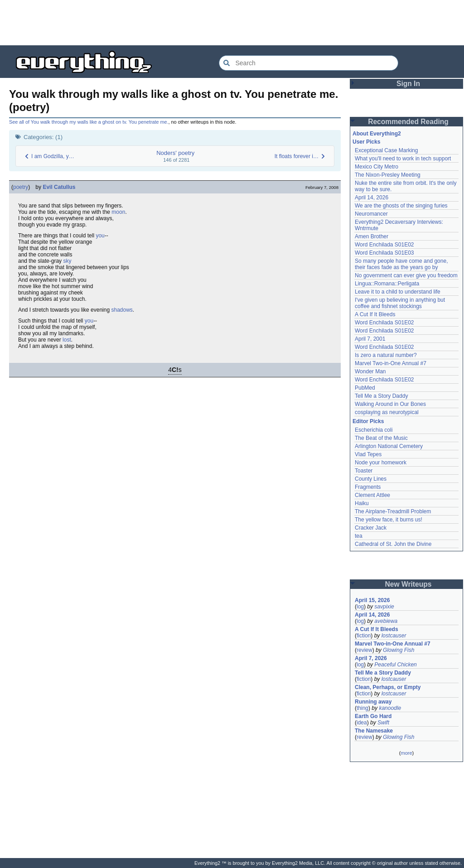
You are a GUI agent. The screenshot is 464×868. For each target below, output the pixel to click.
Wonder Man (370, 371)
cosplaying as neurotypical (387, 412)
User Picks (366, 142)
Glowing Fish (399, 650)
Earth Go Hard (373, 716)
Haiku (362, 503)
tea (359, 536)
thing (362, 708)
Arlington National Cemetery (389, 446)
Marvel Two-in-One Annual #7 (391, 363)
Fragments (368, 487)
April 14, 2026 (372, 198)
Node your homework (381, 463)
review (365, 650)
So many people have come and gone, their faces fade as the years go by (401, 264)
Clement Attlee (372, 495)
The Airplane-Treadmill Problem (393, 511)
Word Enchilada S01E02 (384, 245)
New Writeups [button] (408, 584)
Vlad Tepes (368, 454)
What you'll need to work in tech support (403, 159)
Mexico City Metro (377, 167)
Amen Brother (372, 236)
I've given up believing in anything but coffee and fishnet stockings (400, 303)
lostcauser (394, 636)
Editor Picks (368, 421)
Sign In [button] (408, 84)
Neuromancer (371, 214)
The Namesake (374, 731)
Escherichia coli (374, 430)
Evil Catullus (59, 187)
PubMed (365, 388)
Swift (383, 723)
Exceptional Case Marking (386, 150)
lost (67, 340)
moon (118, 212)
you (100, 236)
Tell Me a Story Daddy (381, 396)
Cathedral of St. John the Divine (393, 544)
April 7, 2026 (371, 658)
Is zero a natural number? (386, 355)
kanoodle (390, 708)
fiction (364, 636)
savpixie (384, 607)
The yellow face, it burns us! (389, 520)
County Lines (371, 479)
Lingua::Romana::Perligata (387, 284)
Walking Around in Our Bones (390, 404)
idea (362, 723)
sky (67, 261)
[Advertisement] (232, 23)
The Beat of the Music (381, 438)
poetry (21, 187)
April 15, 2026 (372, 600)
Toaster (364, 471)
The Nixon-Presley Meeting (388, 175)
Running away (373, 702)
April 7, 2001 (370, 339)
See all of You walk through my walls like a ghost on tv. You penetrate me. (89, 122)
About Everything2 (377, 134)
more (406, 753)
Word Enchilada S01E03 (384, 253)
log (360, 607)
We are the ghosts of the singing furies (401, 206)
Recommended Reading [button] (408, 122)
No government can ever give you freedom (406, 275)
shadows (122, 310)
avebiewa (386, 621)
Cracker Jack (371, 528)
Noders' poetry (175, 153)
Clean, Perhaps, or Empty (388, 687)
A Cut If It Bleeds (375, 314)
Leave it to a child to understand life (398, 292)
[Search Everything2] (309, 63)
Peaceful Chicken (395, 665)
